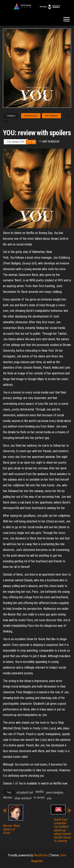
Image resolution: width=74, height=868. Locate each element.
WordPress (41, 855)
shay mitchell (23, 798)
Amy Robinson (51, 142)
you (49, 798)
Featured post (31, 116)
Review (7, 797)
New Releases (52, 116)
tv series (39, 797)
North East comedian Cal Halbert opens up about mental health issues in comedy (62, 830)
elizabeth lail (25, 792)
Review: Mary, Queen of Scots (12, 829)
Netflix (39, 792)
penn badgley (55, 792)
